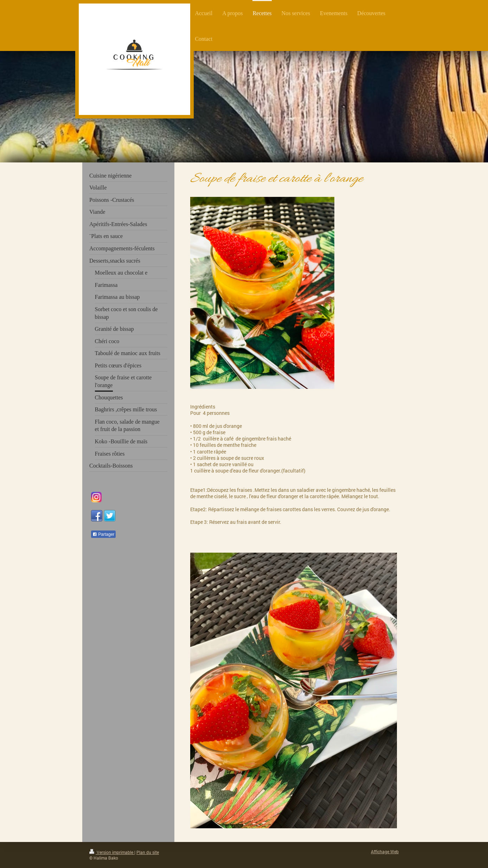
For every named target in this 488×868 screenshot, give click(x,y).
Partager (103, 534)
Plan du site (148, 852)
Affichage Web (385, 852)
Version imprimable (112, 852)
